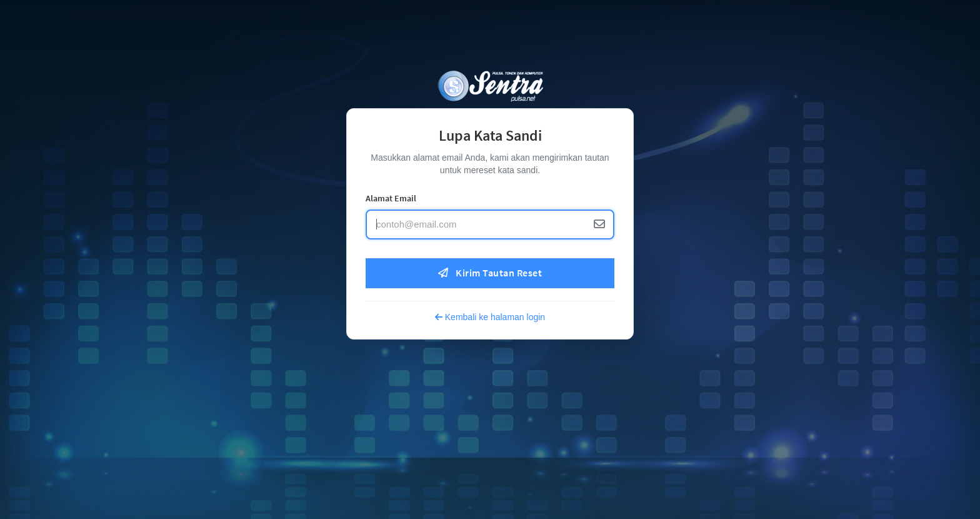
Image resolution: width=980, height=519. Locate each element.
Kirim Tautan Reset (490, 273)
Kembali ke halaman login (490, 317)
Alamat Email (391, 198)
